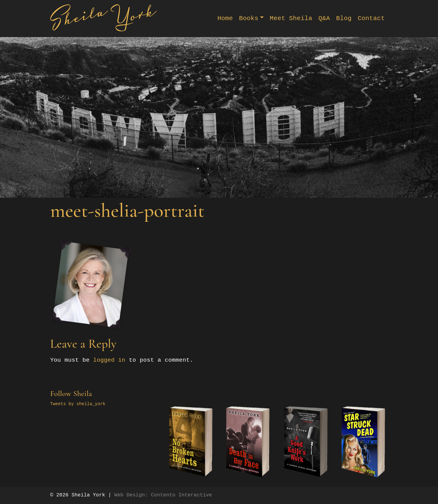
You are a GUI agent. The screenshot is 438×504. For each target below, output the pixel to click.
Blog (344, 18)
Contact (371, 18)
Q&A (324, 18)
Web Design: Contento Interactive (163, 495)
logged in (109, 360)
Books (249, 18)
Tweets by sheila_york (78, 404)
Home (225, 18)
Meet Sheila (291, 18)
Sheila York (88, 495)
